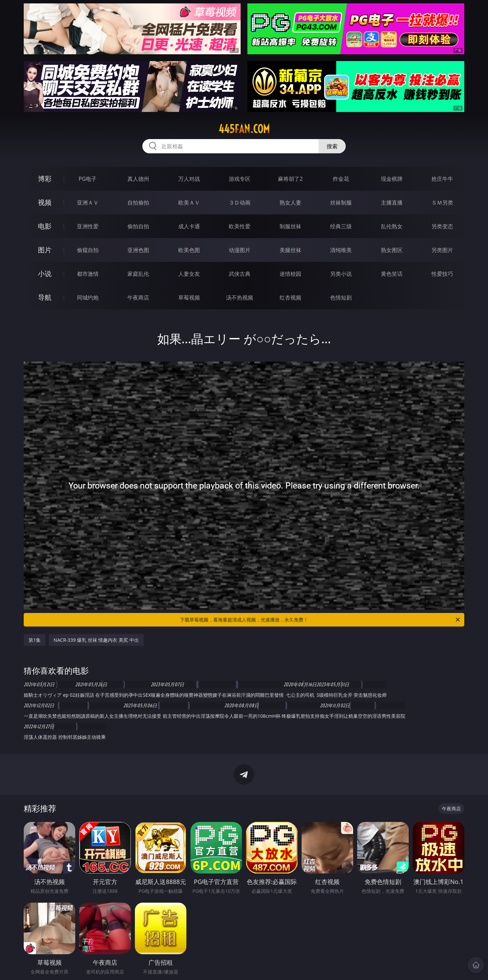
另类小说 (341, 274)
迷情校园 (290, 274)
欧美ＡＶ (189, 203)
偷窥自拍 (88, 250)
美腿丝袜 (290, 250)
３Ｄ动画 (240, 203)
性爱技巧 (442, 274)
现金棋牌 (392, 179)
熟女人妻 (290, 203)
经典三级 (341, 226)
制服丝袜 (290, 226)
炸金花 (341, 179)
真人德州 (138, 179)
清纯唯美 (341, 250)
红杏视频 (290, 297)
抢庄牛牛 (442, 179)
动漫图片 (240, 250)
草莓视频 (189, 297)
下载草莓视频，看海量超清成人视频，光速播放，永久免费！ (320, 620)
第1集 (35, 640)
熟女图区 (392, 250)
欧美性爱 (240, 226)
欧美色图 (189, 250)
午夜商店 (138, 297)
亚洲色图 (138, 250)
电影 (45, 226)
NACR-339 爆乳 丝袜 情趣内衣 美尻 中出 (96, 640)
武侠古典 (240, 274)
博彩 (45, 179)
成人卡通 (189, 226)
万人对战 (189, 179)
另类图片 (442, 250)
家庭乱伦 (138, 274)
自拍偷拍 (138, 203)
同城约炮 (88, 297)
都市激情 (88, 274)
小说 (45, 274)
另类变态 (442, 226)
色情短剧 (341, 297)
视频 (45, 202)
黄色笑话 (392, 274)
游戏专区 (240, 179)
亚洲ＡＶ (88, 203)
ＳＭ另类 (442, 203)
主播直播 (392, 203)
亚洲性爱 (88, 226)
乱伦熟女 (392, 226)
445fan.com (244, 129)
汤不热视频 (240, 297)
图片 (45, 250)
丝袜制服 (341, 203)
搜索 (332, 146)
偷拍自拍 (138, 226)
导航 (45, 297)
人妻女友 (189, 274)
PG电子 (88, 179)
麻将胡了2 (290, 179)
